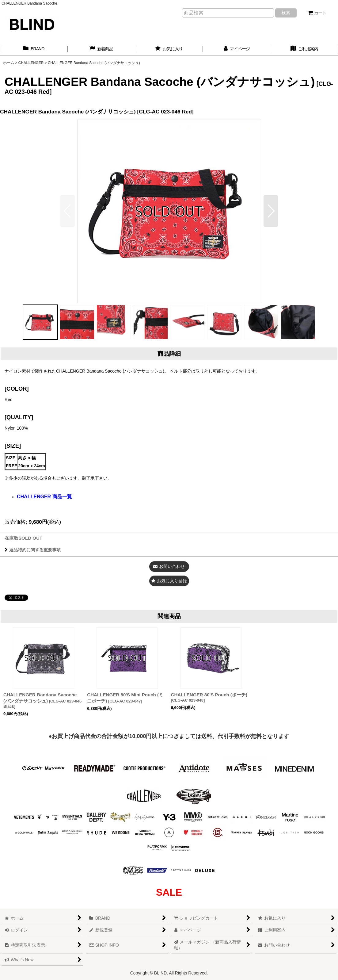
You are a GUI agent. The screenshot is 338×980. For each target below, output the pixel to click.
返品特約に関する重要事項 (33, 550)
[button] (271, 211)
